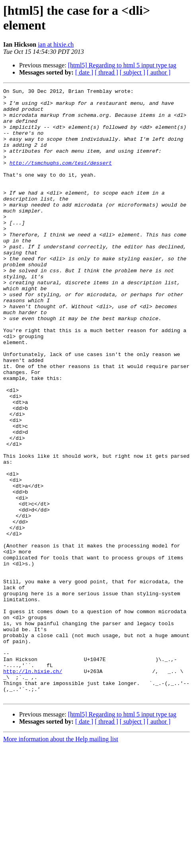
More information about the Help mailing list (61, 861)
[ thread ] (106, 72)
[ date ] (84, 72)
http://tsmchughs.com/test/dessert (61, 178)
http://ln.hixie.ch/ (33, 788)
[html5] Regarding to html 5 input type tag (122, 65)
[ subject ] (133, 72)
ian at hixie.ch (56, 44)
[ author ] (159, 72)
